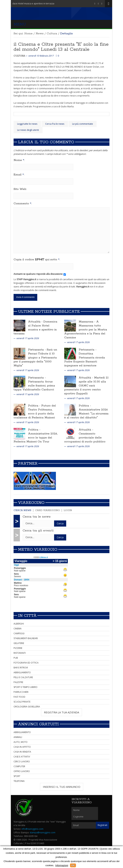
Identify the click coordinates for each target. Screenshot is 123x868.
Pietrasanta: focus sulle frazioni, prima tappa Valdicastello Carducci (34, 386)
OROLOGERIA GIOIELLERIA (27, 707)
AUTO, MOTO (21, 742)
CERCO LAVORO (22, 762)
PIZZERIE (18, 648)
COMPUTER (19, 766)
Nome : (19, 160)
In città (27, 616)
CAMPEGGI (19, 633)
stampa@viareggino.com (43, 833)
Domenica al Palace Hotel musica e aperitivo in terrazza (35, 328)
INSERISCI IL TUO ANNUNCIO (62, 787)
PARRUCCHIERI (21, 692)
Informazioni (62, 865)
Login (68, 510)
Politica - (35, 406)
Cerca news (22, 510)
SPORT (17, 776)
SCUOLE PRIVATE (22, 702)
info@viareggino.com (32, 829)
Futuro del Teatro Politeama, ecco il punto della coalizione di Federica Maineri (35, 412)
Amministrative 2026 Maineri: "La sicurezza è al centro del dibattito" (86, 414)
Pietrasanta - (37, 350)
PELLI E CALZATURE (23, 677)
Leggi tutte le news (27, 124)
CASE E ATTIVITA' (22, 757)
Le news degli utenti (28, 130)
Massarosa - (87, 322)
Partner (28, 464)
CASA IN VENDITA (22, 752)
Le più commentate (83, 124)
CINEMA (18, 629)
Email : (19, 175)
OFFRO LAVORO (22, 771)
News (40, 34)
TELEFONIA (19, 781)
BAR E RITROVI (21, 668)
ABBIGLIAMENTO (22, 672)
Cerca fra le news (55, 124)
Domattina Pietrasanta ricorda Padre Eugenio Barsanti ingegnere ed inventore (85, 360)
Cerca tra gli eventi (38, 531)
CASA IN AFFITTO (22, 747)
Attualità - (36, 322)
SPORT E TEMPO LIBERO (26, 687)
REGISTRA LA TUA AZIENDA (61, 712)
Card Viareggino (47, 510)
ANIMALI (18, 737)
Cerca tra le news (37, 517)
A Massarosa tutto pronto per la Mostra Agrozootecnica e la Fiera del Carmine (86, 330)
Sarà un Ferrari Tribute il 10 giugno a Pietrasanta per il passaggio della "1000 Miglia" (35, 358)
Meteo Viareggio (38, 550)
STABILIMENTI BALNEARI (26, 638)
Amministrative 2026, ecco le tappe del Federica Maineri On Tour (36, 438)
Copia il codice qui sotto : (37, 260)
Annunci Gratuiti (38, 724)
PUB (16, 658)
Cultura (52, 34)
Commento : (23, 204)
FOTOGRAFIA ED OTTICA (26, 663)
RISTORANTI (20, 653)
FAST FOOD (19, 697)
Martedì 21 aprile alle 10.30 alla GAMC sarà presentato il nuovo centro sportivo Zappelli (86, 386)
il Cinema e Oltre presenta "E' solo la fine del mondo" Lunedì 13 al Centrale (61, 47)
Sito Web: (20, 189)
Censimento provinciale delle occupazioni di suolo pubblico (85, 438)
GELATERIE (19, 643)
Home (28, 34)
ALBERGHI (19, 624)
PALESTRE (18, 682)
